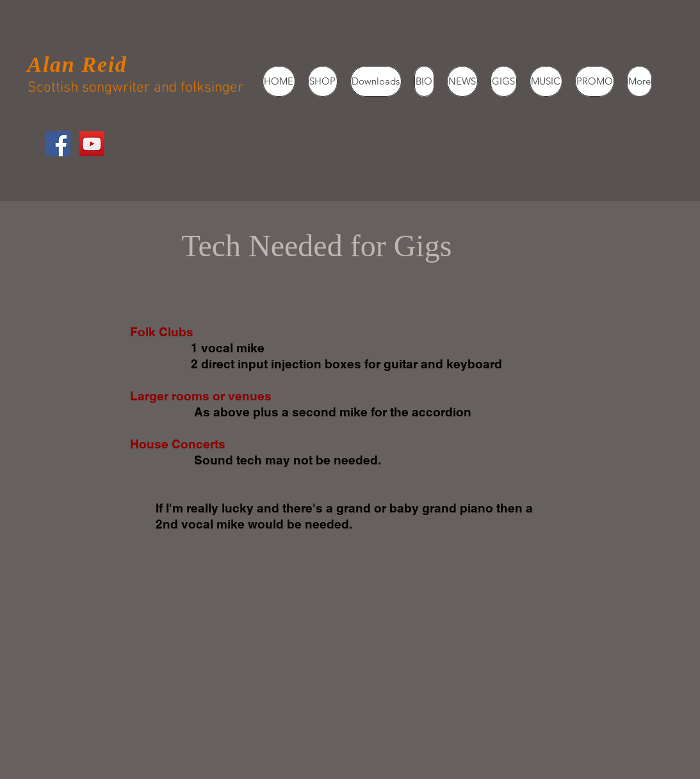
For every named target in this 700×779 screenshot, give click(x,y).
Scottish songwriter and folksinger (135, 88)
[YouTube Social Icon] (92, 144)
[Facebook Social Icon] (58, 144)
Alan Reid (77, 64)
